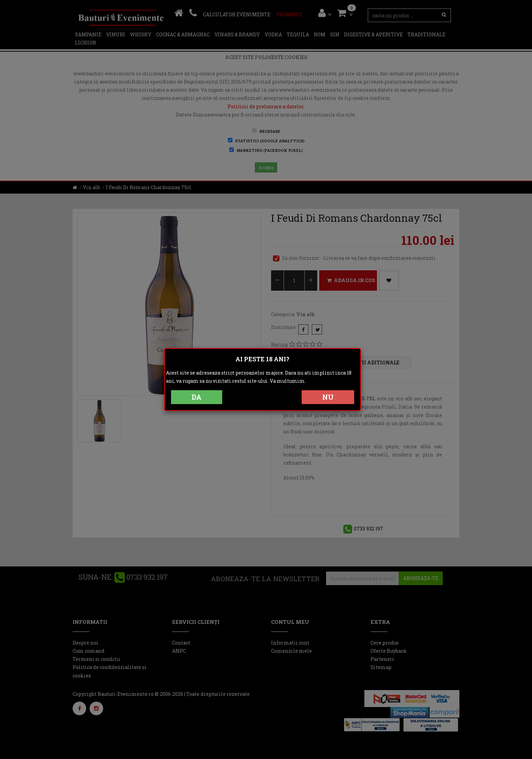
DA (197, 397)
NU (328, 397)
